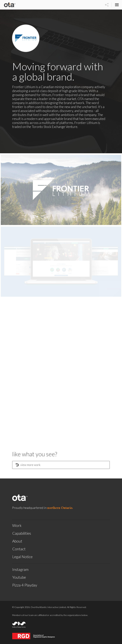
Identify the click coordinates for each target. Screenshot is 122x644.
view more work (28, 465)
